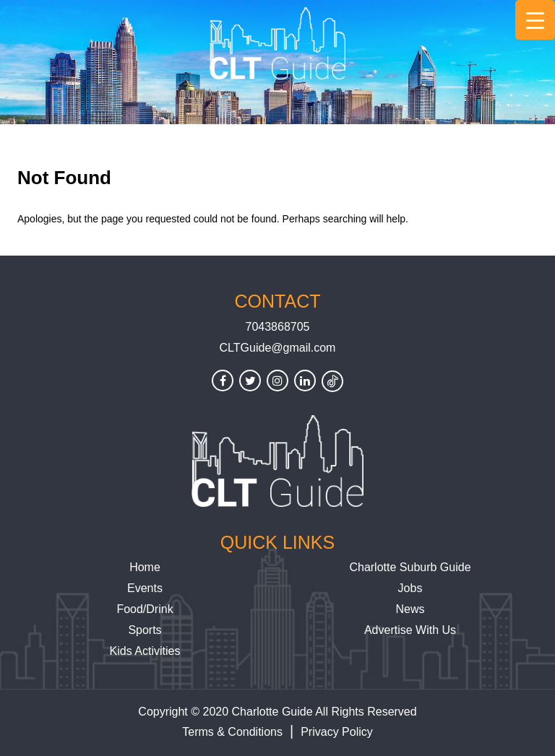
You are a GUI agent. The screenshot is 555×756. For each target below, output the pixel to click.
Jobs (410, 588)
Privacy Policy (337, 732)
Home (145, 567)
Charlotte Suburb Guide (410, 567)
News (410, 609)
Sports (145, 630)
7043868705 (278, 327)
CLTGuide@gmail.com (278, 348)
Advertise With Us (410, 630)
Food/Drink (145, 609)
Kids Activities (145, 651)
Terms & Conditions (232, 732)
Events (145, 588)
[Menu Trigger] (535, 20)
